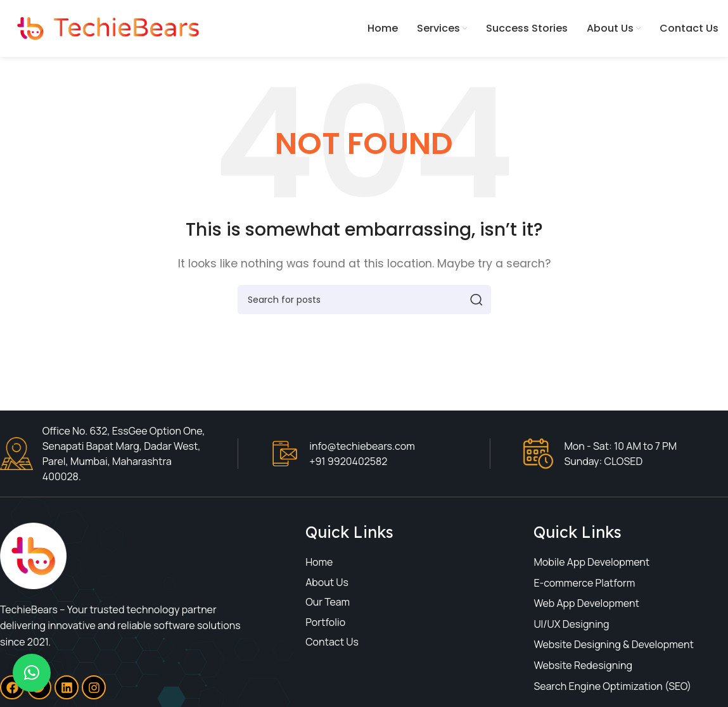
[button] (32, 673)
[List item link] (385, 563)
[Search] (364, 300)
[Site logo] (105, 28)
